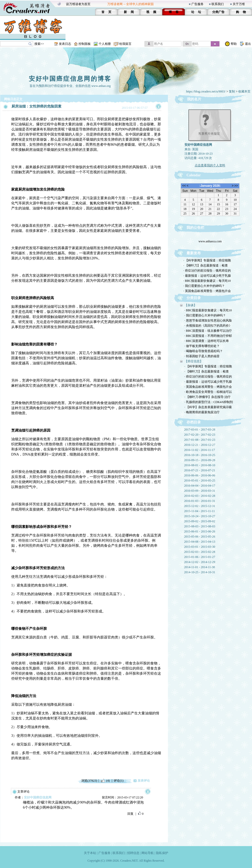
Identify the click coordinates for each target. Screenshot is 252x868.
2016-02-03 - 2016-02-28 (200, 496)
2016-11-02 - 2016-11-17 (200, 450)
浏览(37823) (89, 781)
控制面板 (85, 44)
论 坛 (196, 12)
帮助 (234, 44)
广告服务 (197, 4)
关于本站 (90, 853)
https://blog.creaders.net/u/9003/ (206, 91)
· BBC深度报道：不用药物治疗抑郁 (208, 336)
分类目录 (194, 298)
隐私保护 (162, 853)
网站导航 (148, 853)
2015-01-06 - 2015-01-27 (200, 557)
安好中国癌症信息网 (38, 797)
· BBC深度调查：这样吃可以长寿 (207, 341)
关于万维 (239, 4)
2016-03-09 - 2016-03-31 (200, 491)
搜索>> (39, 44)
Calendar (194, 175)
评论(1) (118, 781)
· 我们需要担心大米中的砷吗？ (204, 286)
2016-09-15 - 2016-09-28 (200, 460)
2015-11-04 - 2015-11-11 (200, 511)
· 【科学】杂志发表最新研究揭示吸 (208, 407)
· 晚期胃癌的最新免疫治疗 (202, 412)
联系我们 (218, 4)
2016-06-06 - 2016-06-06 (200, 475)
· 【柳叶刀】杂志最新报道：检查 (206, 265)
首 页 (106, 12)
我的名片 (194, 99)
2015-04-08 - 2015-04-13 (200, 542)
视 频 (151, 12)
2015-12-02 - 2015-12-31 (200, 506)
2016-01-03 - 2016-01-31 (200, 501)
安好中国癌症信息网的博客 (70, 79)
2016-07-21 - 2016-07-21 (200, 470)
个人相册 (105, 44)
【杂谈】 (191, 305)
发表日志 (65, 44)
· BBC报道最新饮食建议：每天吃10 (207, 281)
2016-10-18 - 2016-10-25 (200, 455)
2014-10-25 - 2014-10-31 (200, 572)
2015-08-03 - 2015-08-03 (200, 526)
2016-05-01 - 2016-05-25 (200, 480)
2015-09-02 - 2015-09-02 (200, 521)
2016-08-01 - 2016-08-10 (200, 465)
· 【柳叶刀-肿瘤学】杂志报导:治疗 (208, 397)
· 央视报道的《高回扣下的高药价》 (208, 326)
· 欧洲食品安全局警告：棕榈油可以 (208, 392)
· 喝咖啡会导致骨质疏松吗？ (204, 351)
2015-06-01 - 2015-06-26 (200, 531)
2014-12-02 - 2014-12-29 (200, 562)
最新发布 (194, 253)
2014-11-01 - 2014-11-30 (200, 567)
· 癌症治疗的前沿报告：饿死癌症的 (207, 271)
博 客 (174, 12)
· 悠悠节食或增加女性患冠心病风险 (208, 321)
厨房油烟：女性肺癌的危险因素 (36, 106)
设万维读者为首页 (78, 4)
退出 (248, 44)
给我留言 (125, 44)
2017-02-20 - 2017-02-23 (200, 435)
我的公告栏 (195, 228)
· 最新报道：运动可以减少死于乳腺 (207, 276)
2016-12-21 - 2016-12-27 (200, 445)
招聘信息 (133, 853)
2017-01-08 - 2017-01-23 (200, 440)
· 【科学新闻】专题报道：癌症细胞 (207, 260)
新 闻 (129, 12)
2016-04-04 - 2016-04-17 (200, 486)
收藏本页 (244, 91)
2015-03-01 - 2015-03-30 (200, 547)
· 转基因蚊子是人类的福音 (202, 356)
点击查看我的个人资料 (210, 165)
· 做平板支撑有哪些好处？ (202, 346)
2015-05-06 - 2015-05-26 (200, 537)
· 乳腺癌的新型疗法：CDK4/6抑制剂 (209, 402)
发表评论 (144, 781)
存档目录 (194, 422)
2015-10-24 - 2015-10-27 (200, 516)
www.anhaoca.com (210, 243)
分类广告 (218, 12)
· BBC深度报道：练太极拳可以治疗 (208, 331)
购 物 (241, 12)
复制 (232, 91)
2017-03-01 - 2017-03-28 (200, 430)
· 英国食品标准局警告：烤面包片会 (207, 291)
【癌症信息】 (194, 361)
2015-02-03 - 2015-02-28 (200, 552)
